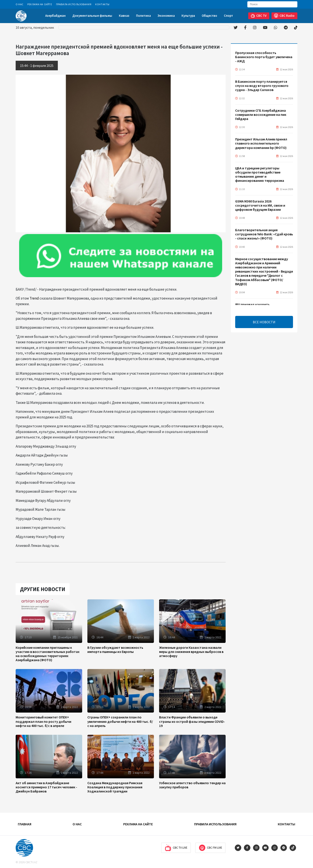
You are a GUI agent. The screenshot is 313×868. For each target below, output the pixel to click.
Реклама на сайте (40, 4)
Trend (34, 298)
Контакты (102, 4)
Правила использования (74, 4)
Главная (25, 824)
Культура (188, 16)
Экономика (166, 16)
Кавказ (124, 16)
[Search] (272, 4)
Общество (209, 16)
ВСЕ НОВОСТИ (264, 322)
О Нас (20, 4)
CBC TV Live (176, 848)
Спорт (228, 16)
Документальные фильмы (92, 16)
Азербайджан (55, 16)
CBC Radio (284, 16)
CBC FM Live (210, 848)
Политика (143, 16)
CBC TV (259, 16)
